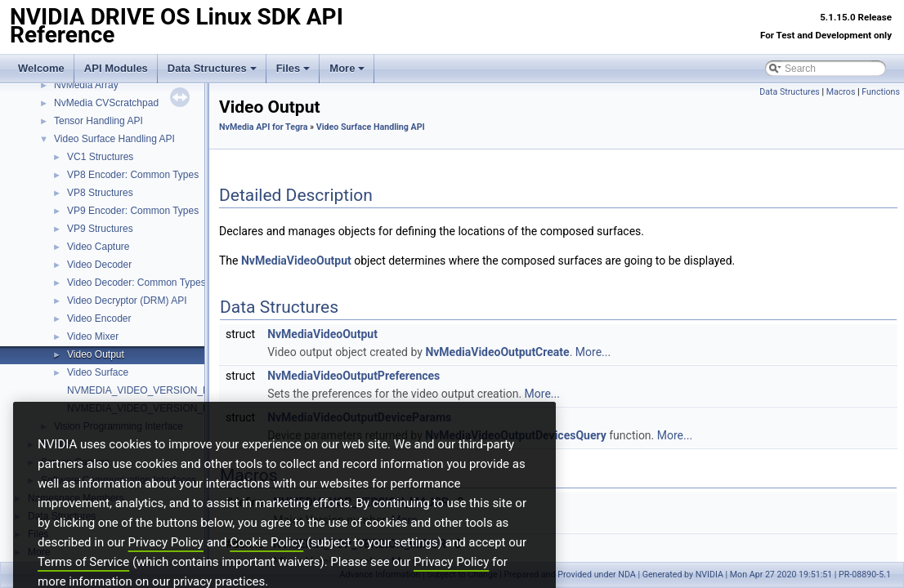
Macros (841, 92)
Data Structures (212, 68)
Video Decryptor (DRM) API (127, 301)
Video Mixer (93, 336)
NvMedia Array (86, 85)
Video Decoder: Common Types (136, 283)
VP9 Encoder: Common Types (133, 211)
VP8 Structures (100, 193)
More (347, 68)
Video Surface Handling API (114, 139)
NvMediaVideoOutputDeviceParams (359, 417)
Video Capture (98, 247)
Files (293, 68)
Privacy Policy (166, 570)
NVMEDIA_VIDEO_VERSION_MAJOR (152, 390)
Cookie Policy (266, 570)
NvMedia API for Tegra (263, 127)
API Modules (116, 68)
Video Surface (98, 372)
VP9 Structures (100, 229)
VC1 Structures (100, 157)
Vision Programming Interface (119, 426)
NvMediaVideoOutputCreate (497, 352)
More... (593, 352)
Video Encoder (99, 318)
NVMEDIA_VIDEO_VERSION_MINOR (151, 408)
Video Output (96, 354)
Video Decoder (99, 265)
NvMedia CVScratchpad (106, 103)
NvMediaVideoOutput (296, 261)
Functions (881, 92)
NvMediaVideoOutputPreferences (354, 376)
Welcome (41, 68)
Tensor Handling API (98, 121)
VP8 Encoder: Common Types (133, 175)
